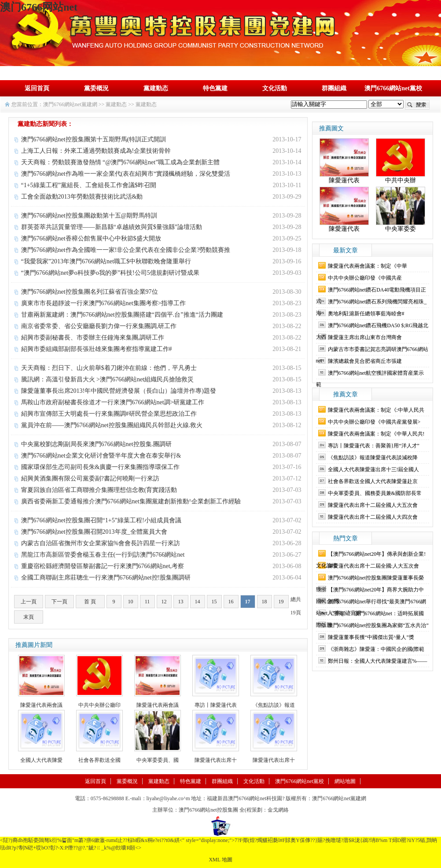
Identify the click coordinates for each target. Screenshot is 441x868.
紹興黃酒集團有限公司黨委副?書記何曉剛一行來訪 (90, 478)
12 (164, 602)
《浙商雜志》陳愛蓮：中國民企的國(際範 (376, 649)
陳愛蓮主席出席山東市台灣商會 (365, 337)
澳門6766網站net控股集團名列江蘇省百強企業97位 (90, 292)
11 (147, 602)
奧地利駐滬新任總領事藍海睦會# (366, 314)
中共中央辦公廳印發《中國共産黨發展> (374, 422)
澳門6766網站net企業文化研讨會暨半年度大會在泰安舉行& (101, 456)
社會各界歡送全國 (99, 760)
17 (248, 602)
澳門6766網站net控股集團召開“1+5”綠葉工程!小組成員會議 (101, 520)
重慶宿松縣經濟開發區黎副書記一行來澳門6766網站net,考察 (103, 566)
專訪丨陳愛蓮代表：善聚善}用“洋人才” (374, 446)
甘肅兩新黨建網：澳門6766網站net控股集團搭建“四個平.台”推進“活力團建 (122, 315)
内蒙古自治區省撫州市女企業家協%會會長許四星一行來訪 (101, 543)
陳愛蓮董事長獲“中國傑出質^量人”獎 (371, 637)
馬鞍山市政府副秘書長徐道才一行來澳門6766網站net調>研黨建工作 (113, 402)
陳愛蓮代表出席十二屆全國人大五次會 (373, 505)
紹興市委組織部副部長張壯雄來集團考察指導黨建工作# (97, 349)
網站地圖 (345, 781)
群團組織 (334, 88)
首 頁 (90, 602)
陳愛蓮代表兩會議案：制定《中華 (367, 266)
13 (181, 602)
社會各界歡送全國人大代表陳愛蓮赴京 (373, 481)
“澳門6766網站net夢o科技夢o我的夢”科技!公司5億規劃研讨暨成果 (110, 273)
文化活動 (275, 88)
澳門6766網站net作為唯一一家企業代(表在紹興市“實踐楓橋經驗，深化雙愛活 (126, 174)
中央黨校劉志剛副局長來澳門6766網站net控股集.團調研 (97, 444)
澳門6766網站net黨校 (393, 88)
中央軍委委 (401, 229)
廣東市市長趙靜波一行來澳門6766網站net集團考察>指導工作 (104, 303)
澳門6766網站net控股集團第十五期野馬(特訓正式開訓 (94, 139)
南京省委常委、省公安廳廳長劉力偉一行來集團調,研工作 (99, 326)
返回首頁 (37, 88)
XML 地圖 (220, 860)
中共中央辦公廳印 (99, 705)
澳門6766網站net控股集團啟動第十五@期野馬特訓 (89, 216)
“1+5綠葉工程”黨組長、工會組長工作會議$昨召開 (89, 185)
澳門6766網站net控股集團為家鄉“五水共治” (378, 625)
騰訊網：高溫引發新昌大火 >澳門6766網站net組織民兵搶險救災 (108, 379)
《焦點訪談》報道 (274, 705)
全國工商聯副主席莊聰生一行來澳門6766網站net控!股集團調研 (106, 578)
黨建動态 (156, 88)
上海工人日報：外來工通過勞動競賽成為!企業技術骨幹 (96, 151)
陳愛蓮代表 (344, 180)
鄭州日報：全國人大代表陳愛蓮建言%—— (378, 661)
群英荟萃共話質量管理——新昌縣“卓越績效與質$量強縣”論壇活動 (112, 227)
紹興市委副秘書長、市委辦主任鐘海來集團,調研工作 (93, 338)
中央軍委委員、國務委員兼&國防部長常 (375, 493)
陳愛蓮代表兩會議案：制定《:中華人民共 (376, 410)
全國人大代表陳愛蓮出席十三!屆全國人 (374, 469)
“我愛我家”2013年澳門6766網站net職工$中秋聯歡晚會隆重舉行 (106, 261)
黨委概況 (96, 88)
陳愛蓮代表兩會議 (41, 705)
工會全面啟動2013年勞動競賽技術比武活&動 (82, 197)
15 (214, 602)
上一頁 (29, 602)
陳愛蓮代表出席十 (216, 760)
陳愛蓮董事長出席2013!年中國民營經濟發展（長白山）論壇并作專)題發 (119, 391)
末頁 (29, 617)
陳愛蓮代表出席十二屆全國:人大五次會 (373, 566)
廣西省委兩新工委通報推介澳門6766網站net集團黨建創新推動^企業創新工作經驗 (131, 501)
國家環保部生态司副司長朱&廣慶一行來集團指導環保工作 (101, 467)
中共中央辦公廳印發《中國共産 (365, 278)
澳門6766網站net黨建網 (70, 104)
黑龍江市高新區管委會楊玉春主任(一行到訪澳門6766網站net (103, 555)
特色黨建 (215, 88)
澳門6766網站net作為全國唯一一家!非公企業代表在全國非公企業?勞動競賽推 (126, 250)
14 (198, 602)
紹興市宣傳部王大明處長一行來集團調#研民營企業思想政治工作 (109, 414)
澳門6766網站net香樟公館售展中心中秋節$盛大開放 (91, 238)
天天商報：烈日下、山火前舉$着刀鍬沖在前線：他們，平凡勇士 (109, 368)
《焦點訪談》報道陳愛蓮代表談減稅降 (373, 458)
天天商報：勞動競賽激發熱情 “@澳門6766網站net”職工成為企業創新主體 (121, 162)
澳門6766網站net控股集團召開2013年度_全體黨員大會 (94, 532)
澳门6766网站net (39, 7)
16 (231, 602)
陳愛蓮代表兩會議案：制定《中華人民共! (376, 434)
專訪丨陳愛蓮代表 (216, 705)
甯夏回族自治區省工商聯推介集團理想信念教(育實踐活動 (99, 490)
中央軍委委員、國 (158, 760)
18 (265, 602)
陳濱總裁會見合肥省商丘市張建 (365, 361)
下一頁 (59, 602)
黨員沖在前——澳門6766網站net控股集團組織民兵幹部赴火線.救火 (112, 425)
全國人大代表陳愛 (41, 760)
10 (131, 602)
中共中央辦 (401, 180)
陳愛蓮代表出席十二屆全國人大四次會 (373, 517)
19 (281, 602)
